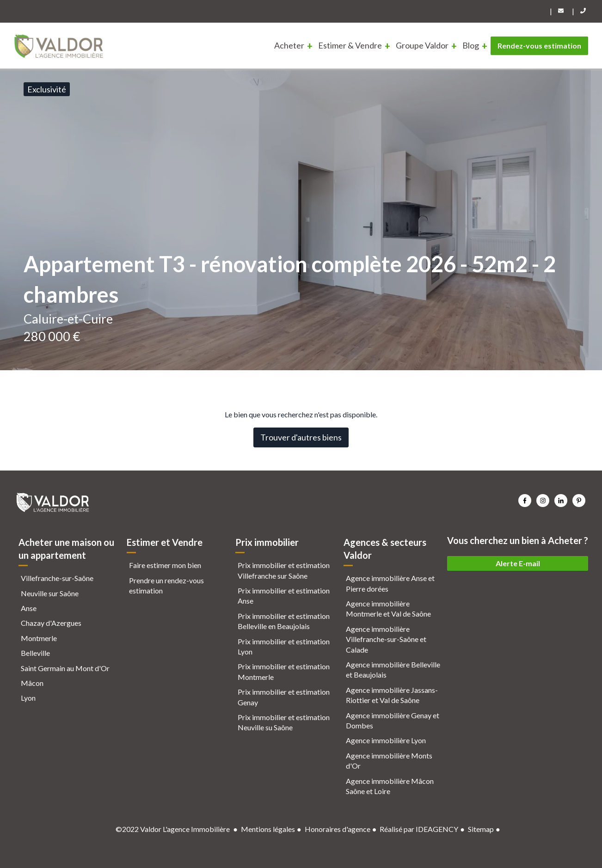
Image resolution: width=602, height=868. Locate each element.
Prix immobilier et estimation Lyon (284, 646)
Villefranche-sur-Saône (57, 578)
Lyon (28, 698)
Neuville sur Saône (50, 593)
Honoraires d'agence (338, 829)
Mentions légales (268, 829)
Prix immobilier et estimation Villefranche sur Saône (284, 570)
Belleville (35, 653)
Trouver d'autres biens (301, 437)
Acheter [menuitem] (289, 45)
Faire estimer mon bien (165, 565)
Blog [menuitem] (471, 45)
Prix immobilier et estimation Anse (284, 596)
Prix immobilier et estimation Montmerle (284, 671)
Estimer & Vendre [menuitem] (350, 45)
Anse (29, 608)
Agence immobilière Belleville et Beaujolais (393, 669)
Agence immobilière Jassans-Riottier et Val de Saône (392, 695)
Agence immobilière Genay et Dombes (393, 720)
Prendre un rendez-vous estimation (166, 585)
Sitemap (481, 829)
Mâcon (32, 683)
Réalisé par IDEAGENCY (419, 829)
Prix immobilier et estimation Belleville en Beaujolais (284, 621)
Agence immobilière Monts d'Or (389, 761)
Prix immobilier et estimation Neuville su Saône (284, 722)
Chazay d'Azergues (51, 623)
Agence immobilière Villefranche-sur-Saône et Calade (386, 639)
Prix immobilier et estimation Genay (284, 697)
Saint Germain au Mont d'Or (65, 668)
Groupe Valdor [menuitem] (422, 45)
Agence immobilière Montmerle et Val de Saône (388, 608)
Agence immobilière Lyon (386, 740)
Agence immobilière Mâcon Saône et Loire (390, 786)
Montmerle (39, 638)
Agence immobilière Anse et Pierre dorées (390, 583)
